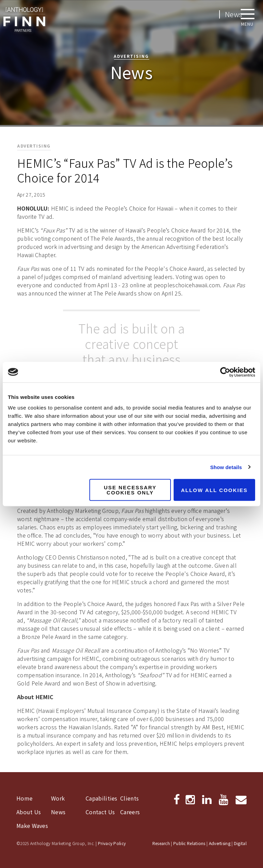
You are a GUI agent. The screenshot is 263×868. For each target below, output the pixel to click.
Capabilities (102, 798)
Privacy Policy (112, 843)
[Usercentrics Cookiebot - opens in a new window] (225, 372)
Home (24, 798)
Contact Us (100, 812)
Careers (130, 812)
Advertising (220, 843)
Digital (240, 843)
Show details (226, 467)
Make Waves (32, 826)
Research (161, 843)
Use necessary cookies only (130, 490)
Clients (129, 798)
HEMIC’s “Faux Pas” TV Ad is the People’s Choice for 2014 (125, 170)
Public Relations (189, 843)
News (58, 812)
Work (58, 798)
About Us (29, 812)
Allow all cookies (214, 490)
